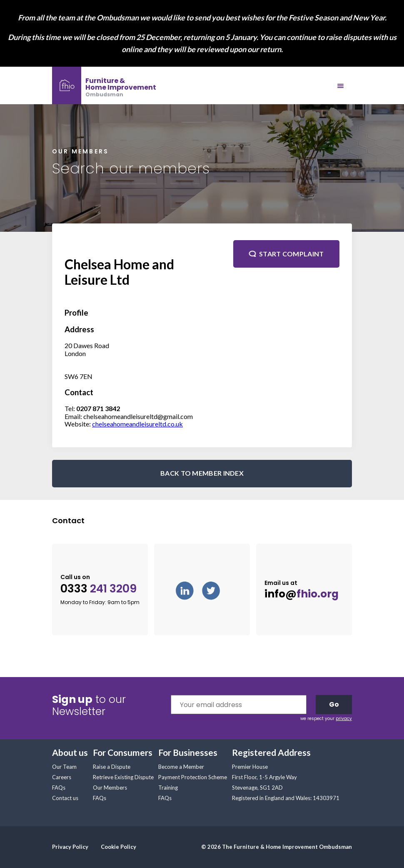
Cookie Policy (118, 847)
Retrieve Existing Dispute (123, 777)
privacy (344, 719)
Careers (62, 777)
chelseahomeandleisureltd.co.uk (137, 424)
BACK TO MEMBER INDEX (202, 473)
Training (168, 788)
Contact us (65, 798)
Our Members (110, 788)
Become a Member (181, 767)
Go (334, 704)
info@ (302, 594)
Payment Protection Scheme (193, 777)
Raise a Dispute (112, 767)
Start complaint (292, 254)
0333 (99, 589)
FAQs (59, 788)
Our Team (64, 767)
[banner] (104, 85)
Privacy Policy (70, 847)
